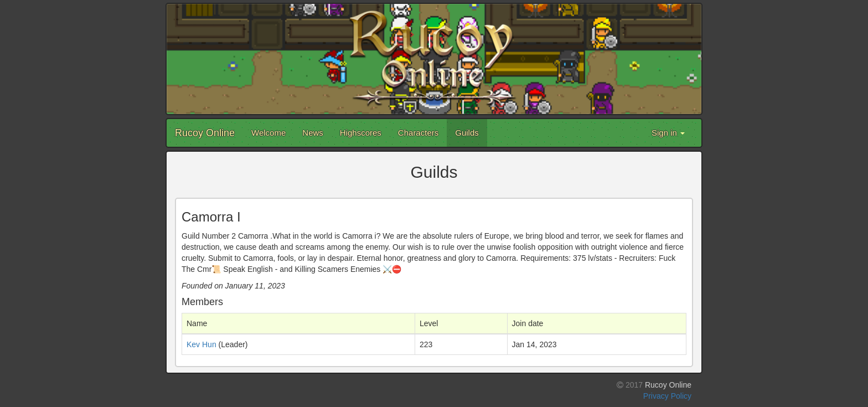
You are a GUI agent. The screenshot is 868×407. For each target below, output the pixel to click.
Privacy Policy (667, 396)
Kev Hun (201, 344)
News (313, 133)
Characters (418, 133)
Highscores (361, 133)
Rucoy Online (205, 133)
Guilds (467, 133)
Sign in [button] (668, 133)
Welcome (268, 133)
